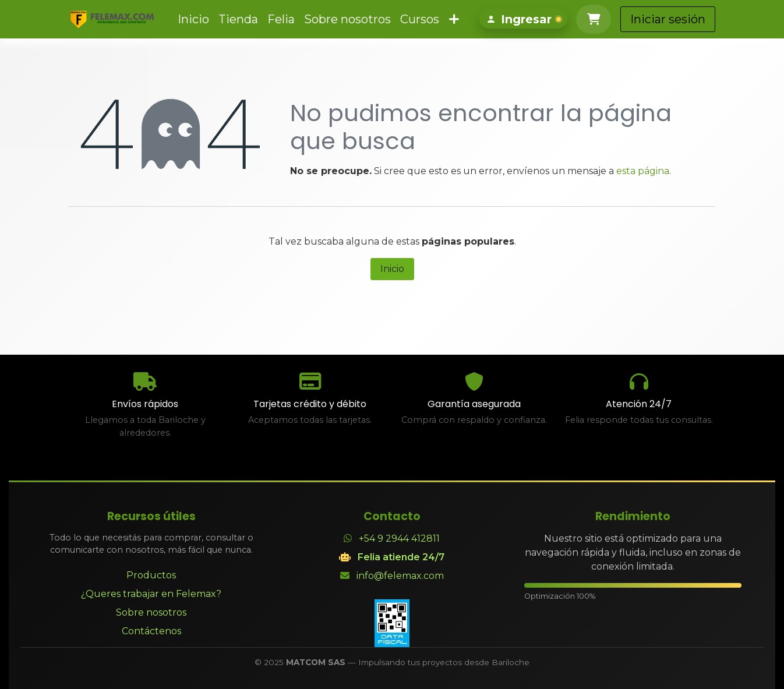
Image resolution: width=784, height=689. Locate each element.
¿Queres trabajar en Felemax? (151, 594)
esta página (643, 171)
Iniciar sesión (725, 19)
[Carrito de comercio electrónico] (651, 19)
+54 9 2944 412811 (399, 538)
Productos (151, 575)
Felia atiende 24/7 (401, 557)
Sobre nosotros (151, 612)
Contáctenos (151, 631)
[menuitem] (190, 19)
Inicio (392, 269)
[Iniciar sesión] (581, 19)
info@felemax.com (400, 576)
